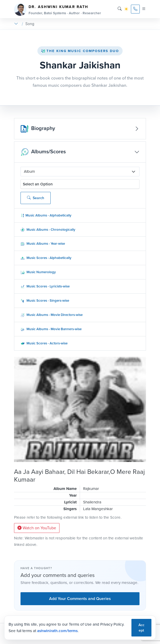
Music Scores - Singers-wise (45, 301)
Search (36, 198)
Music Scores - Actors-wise (44, 343)
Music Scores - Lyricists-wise (45, 286)
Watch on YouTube (37, 528)
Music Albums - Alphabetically (46, 215)
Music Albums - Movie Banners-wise (51, 329)
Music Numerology (38, 272)
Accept (141, 628)
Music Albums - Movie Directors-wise (52, 315)
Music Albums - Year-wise (43, 244)
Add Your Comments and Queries (80, 599)
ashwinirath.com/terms (57, 631)
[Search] (120, 9)
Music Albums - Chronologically (48, 230)
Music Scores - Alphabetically (46, 258)
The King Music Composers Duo (80, 51)
